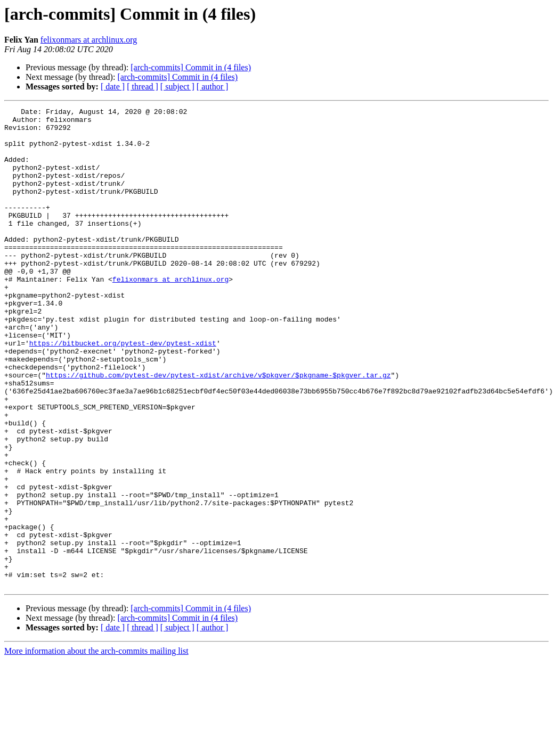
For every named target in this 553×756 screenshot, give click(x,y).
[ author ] (213, 87)
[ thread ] (143, 87)
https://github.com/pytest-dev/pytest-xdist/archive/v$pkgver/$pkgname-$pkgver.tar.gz (218, 429)
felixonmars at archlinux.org (89, 40)
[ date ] (113, 87)
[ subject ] (177, 87)
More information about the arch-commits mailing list (96, 747)
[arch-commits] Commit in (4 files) (191, 67)
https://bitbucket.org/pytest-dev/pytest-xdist (123, 391)
